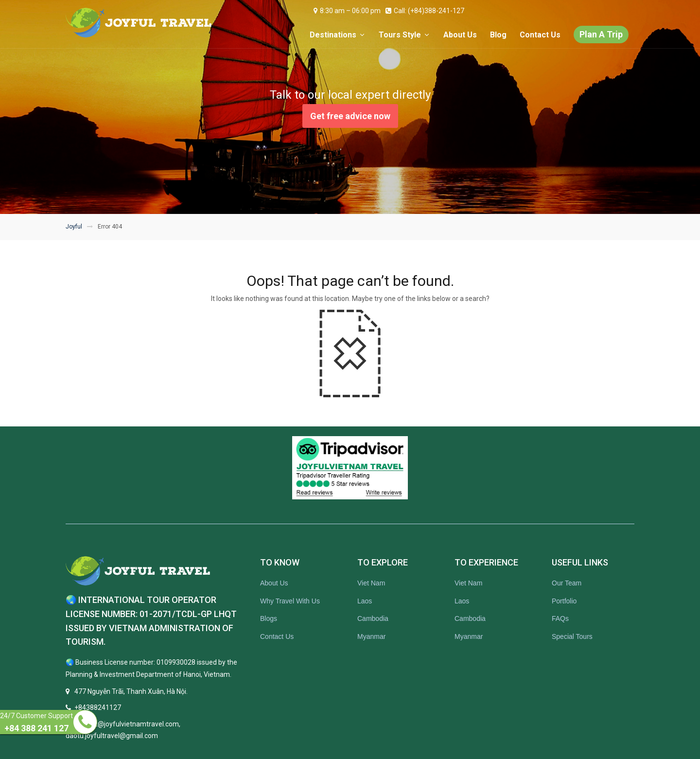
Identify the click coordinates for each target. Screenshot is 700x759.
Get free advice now (350, 116)
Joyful (74, 227)
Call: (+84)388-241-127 (425, 11)
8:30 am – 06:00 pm (347, 11)
